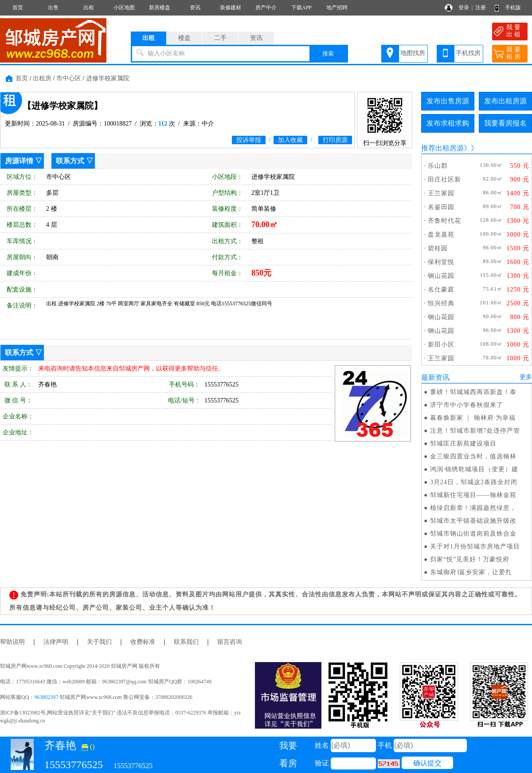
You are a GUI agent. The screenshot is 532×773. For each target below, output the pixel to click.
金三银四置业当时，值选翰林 (473, 456)
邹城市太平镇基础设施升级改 (473, 521)
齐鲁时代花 (444, 221)
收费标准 (143, 642)
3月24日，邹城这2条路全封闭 (474, 482)
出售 (53, 8)
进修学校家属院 (108, 78)
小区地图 (124, 8)
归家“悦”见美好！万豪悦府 (470, 559)
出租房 (42, 78)
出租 (89, 8)
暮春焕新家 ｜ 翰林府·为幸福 (473, 418)
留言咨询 (230, 642)
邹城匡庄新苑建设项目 (463, 444)
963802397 (46, 697)
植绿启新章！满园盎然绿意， (473, 508)
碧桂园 (438, 248)
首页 (18, 8)
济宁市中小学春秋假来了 (467, 405)
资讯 (195, 8)
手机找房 (468, 53)
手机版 (513, 8)
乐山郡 (438, 166)
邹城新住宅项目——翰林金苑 (473, 495)
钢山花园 (441, 276)
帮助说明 (12, 642)
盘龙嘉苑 (441, 235)
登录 (464, 8)
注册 (481, 8)
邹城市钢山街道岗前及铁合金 (473, 534)
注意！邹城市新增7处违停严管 (475, 431)
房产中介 (266, 8)
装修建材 (231, 8)
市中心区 (69, 78)
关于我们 (99, 642)
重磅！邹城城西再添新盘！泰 (473, 392)
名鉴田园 (441, 207)
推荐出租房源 (442, 148)
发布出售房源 (448, 101)
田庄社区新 (444, 179)
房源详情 (19, 161)
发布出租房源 (505, 101)
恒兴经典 (441, 303)
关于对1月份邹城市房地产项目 (475, 546)
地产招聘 (337, 8)
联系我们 (186, 642)
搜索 (328, 53)
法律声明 (56, 642)
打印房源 (335, 140)
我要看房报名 (505, 123)
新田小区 (441, 345)
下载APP (301, 8)
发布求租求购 (448, 123)
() (88, 747)
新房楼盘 (160, 8)
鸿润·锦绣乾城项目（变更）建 (474, 469)
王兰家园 (441, 193)
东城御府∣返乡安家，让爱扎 (471, 572)
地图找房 (413, 53)
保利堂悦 (441, 262)
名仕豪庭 (441, 290)
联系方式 (70, 161)
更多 (526, 377)
